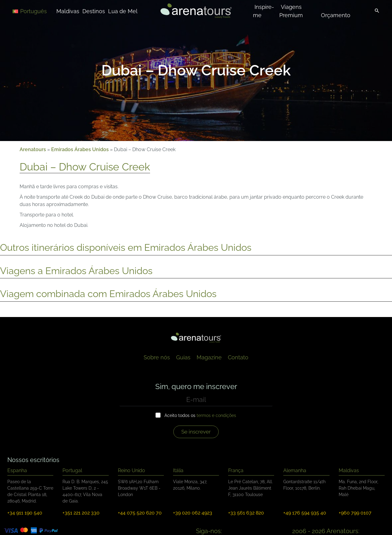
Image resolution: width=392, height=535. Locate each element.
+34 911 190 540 (25, 513)
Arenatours (33, 149)
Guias (183, 357)
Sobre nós (157, 357)
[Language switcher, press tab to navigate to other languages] (34, 11)
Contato (238, 357)
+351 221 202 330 (81, 513)
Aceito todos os (200, 415)
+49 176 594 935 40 (305, 513)
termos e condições (216, 415)
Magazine (209, 357)
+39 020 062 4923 (193, 513)
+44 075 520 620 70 (140, 513)
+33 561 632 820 (246, 513)
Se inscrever (196, 432)
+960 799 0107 (355, 513)
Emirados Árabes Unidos (80, 149)
